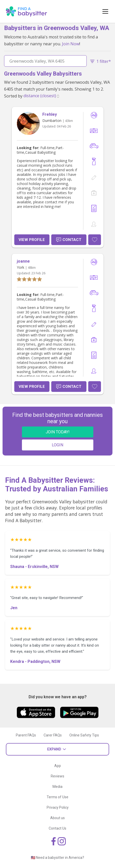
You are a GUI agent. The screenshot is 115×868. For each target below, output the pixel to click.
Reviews (57, 776)
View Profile (32, 240)
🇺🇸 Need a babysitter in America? (57, 858)
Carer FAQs (53, 735)
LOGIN (57, 445)
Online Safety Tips (84, 735)
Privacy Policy (58, 807)
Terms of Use (57, 797)
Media (57, 787)
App (58, 766)
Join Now (71, 44)
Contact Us (57, 828)
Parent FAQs (26, 735)
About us (57, 818)
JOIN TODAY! (58, 432)
